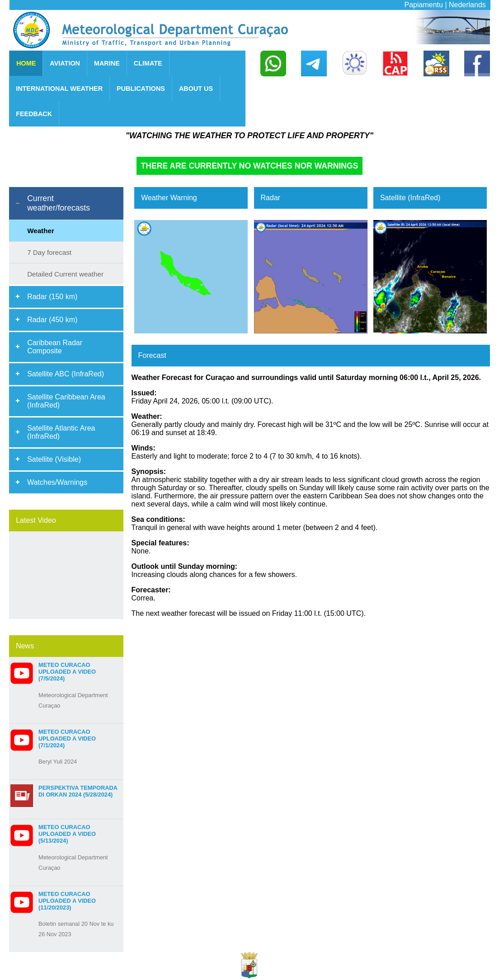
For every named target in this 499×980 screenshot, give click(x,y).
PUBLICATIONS (141, 89)
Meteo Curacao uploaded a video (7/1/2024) (67, 739)
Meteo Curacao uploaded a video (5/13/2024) (67, 834)
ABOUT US (196, 89)
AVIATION (65, 63)
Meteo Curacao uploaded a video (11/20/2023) (67, 901)
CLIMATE (148, 63)
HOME (26, 63)
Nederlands (467, 5)
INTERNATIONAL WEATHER (59, 89)
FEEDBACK (34, 114)
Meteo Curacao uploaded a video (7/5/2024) (67, 672)
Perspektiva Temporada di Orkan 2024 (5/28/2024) (78, 791)
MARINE (107, 63)
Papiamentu (424, 5)
